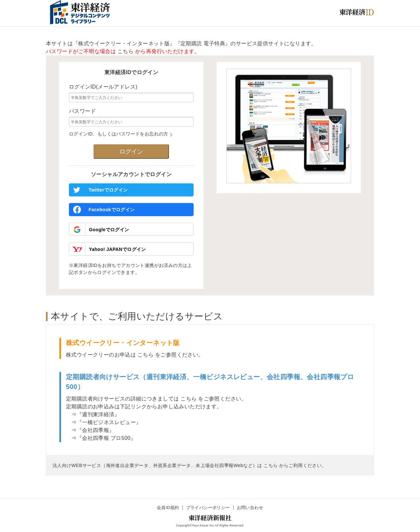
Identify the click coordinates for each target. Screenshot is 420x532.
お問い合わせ (250, 508)
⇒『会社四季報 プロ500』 (101, 438)
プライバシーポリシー (208, 508)
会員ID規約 (168, 508)
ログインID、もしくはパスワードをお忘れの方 (121, 134)
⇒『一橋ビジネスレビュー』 (104, 422)
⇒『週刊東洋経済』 (93, 414)
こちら (126, 51)
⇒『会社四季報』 (90, 430)
